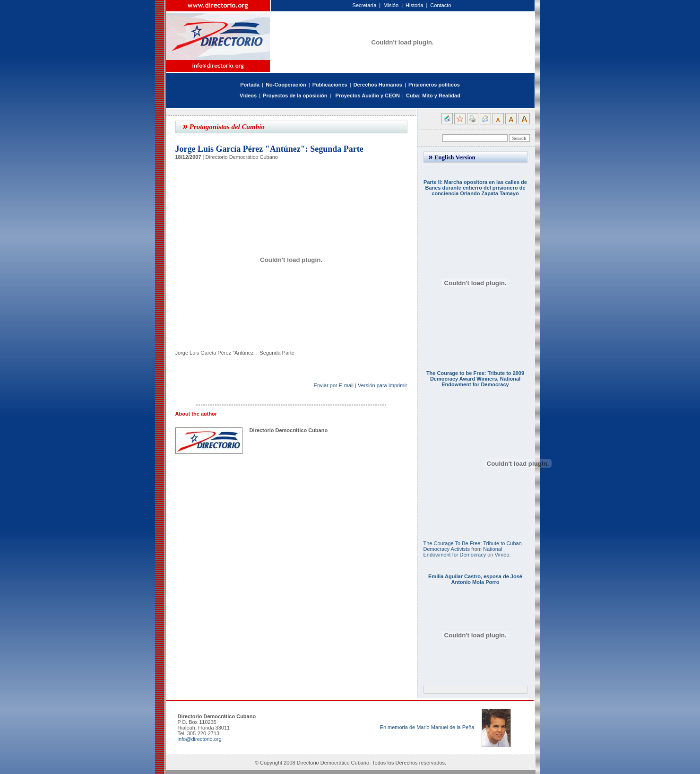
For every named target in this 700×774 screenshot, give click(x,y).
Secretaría (365, 5)
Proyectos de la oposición (295, 96)
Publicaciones (330, 85)
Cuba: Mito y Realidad (433, 96)
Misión (391, 5)
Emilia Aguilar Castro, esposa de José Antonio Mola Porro (475, 579)
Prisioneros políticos (434, 85)
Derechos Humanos (378, 85)
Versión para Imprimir (383, 385)
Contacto (441, 5)
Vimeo (502, 555)
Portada (250, 85)
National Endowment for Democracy (463, 552)
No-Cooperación (286, 85)
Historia (414, 5)
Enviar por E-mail (334, 385)
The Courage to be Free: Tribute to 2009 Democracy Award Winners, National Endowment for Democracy (475, 379)
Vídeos (248, 96)
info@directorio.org (200, 739)
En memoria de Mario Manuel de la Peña (427, 727)
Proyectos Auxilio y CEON (367, 96)
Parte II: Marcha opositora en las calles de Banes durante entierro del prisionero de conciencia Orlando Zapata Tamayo (475, 188)
